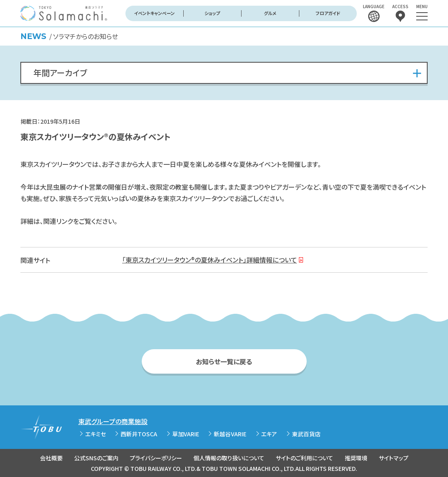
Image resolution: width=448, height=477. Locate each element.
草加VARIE (186, 434)
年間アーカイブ (60, 73)
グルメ (270, 13)
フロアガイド (328, 13)
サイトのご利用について (304, 458)
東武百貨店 (306, 434)
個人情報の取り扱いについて (229, 458)
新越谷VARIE (230, 434)
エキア (269, 434)
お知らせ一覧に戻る (224, 361)
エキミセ (96, 434)
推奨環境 (356, 458)
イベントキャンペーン (154, 13)
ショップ (212, 13)
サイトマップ (394, 458)
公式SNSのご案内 (96, 458)
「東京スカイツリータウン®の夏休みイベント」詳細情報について (210, 260)
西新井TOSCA (139, 434)
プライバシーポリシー (156, 458)
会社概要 (51, 458)
